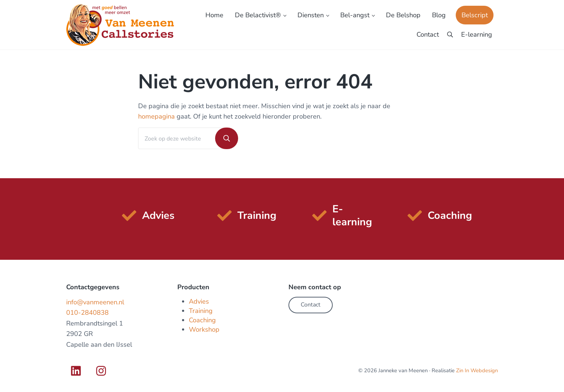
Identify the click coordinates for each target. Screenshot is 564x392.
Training (201, 311)
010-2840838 (87, 312)
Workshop (204, 329)
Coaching (202, 320)
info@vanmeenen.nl (95, 302)
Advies (199, 301)
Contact (311, 305)
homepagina (156, 116)
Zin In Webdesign (477, 370)
